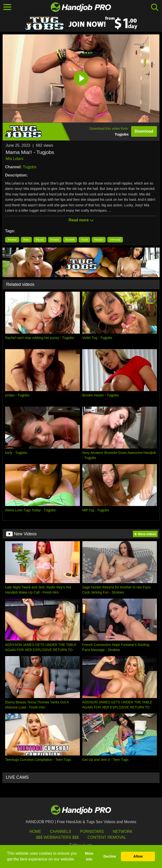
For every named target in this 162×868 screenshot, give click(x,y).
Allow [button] (138, 856)
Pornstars (92, 832)
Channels (61, 832)
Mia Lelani (14, 159)
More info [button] (89, 856)
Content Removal (107, 837)
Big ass (40, 240)
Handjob (99, 240)
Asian (26, 240)
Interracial (115, 240)
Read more (81, 220)
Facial (84, 240)
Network (123, 832)
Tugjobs (30, 167)
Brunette (70, 240)
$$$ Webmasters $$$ (57, 837)
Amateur (12, 240)
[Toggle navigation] (7, 7)
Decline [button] (110, 856)
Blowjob (55, 240)
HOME (35, 832)
